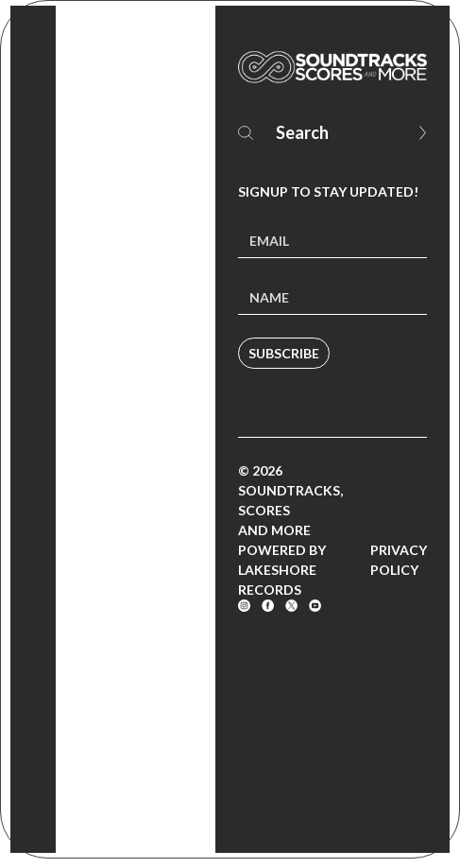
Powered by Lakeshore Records (282, 570)
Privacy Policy (399, 560)
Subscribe (284, 353)
